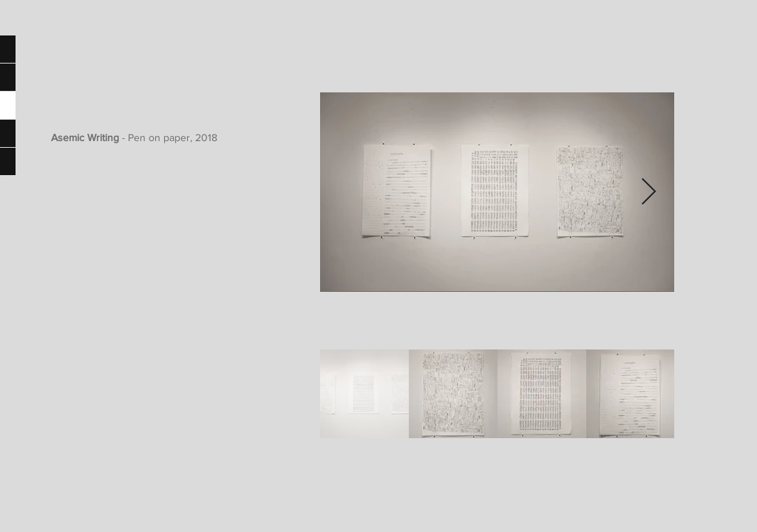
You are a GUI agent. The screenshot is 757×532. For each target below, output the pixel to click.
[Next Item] (649, 192)
